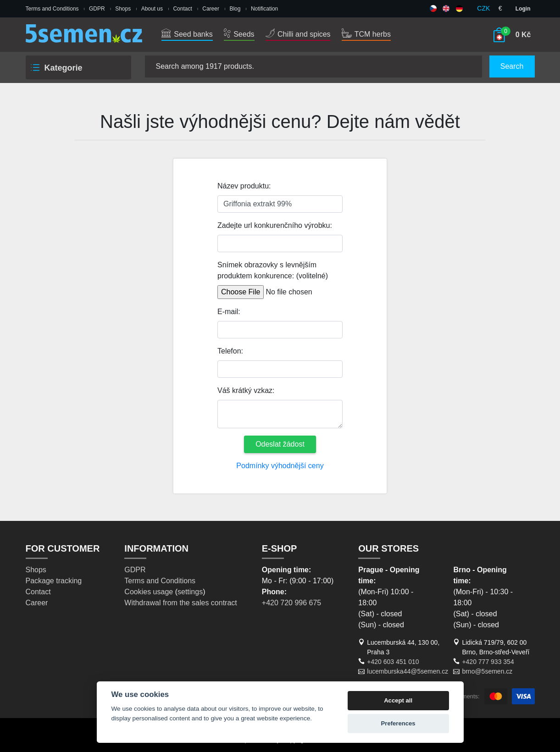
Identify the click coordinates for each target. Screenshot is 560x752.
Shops (123, 9)
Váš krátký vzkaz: (246, 390)
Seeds (239, 34)
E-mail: (229, 312)
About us (152, 9)
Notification (264, 9)
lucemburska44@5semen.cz (408, 671)
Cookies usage (149, 592)
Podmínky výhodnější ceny (280, 466)
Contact (182, 9)
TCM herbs (366, 34)
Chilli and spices (298, 34)
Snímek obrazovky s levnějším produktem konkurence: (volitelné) (273, 270)
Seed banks (187, 34)
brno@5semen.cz (487, 671)
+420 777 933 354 (488, 662)
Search (512, 66)
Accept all (398, 700)
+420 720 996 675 (291, 603)
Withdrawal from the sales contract (180, 603)
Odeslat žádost (280, 444)
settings (190, 592)
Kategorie (56, 68)
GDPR (97, 9)
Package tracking (54, 581)
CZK (483, 8)
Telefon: (230, 351)
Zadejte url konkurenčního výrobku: (275, 225)
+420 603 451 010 (393, 662)
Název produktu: (244, 186)
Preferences (398, 723)
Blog (235, 9)
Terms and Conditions (52, 9)
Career (211, 9)
